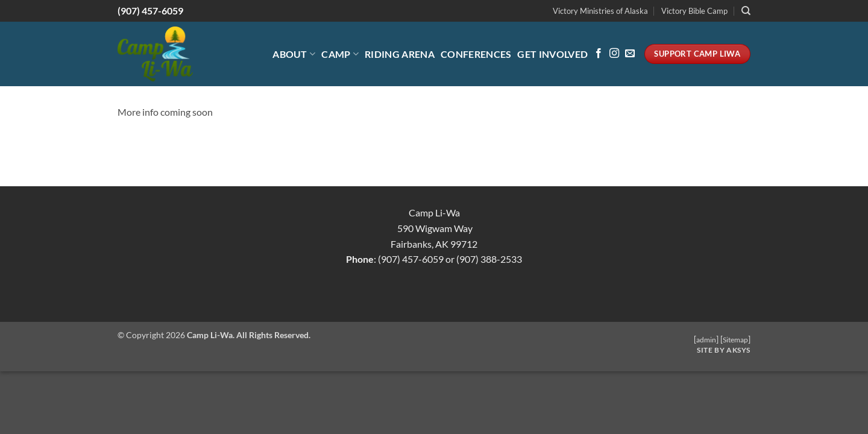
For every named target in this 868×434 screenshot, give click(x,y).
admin (706, 340)
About (294, 54)
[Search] (746, 11)
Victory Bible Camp (694, 11)
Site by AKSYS (724, 350)
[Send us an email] (630, 54)
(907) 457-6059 (150, 11)
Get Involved (552, 54)
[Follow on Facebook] (599, 54)
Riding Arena (400, 54)
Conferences (476, 54)
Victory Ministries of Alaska (600, 11)
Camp (340, 54)
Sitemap (735, 340)
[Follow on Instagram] (614, 54)
